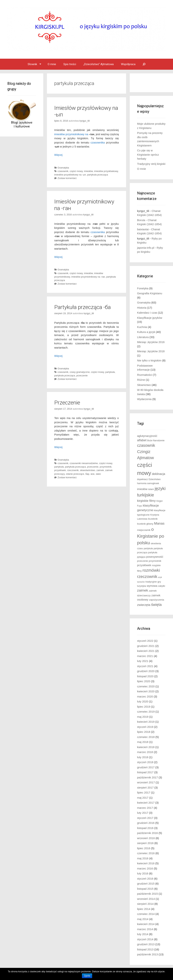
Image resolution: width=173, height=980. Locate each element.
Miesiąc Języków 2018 (151, 351)
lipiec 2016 (144, 848)
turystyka (142, 586)
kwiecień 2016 (146, 863)
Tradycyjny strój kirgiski (151, 164)
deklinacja (159, 474)
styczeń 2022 (145, 641)
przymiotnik (106, 467)
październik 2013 (147, 954)
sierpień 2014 (145, 904)
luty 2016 (143, 873)
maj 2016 (143, 858)
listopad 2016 (145, 828)
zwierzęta (144, 605)
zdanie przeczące (75, 474)
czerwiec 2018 (146, 737)
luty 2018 (143, 757)
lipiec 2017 (144, 792)
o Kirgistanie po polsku (151, 536)
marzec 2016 (145, 868)
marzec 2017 (145, 808)
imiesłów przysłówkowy (106, 171)
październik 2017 (147, 777)
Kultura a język (146, 332)
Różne (141, 380)
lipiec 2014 (144, 909)
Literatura (143, 337)
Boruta (141, 220)
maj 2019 (143, 717)
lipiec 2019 (144, 707)
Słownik (32, 64)
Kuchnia (142, 327)
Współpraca (128, 64)
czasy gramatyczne (80, 372)
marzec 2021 (145, 656)
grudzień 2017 (146, 767)
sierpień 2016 (145, 843)
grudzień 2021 (146, 646)
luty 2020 (143, 701)
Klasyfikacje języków (150, 318)
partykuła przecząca (98, 175)
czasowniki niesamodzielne (84, 463)
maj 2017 (143, 798)
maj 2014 (143, 919)
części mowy (76, 171)
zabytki (162, 586)
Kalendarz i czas (147, 313)
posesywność (155, 557)
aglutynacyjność (147, 436)
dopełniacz (142, 479)
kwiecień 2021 (146, 651)
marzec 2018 (145, 752)
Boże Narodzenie (156, 441)
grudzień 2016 (146, 823)
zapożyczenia (157, 600)
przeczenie (82, 376)
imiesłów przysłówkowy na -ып (70, 175)
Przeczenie (67, 403)
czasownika (98, 142)
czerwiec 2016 (146, 853)
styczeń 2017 (145, 818)
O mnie (52, 64)
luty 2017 (143, 813)
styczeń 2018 (145, 762)
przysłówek (60, 470)
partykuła (110, 372)
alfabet (142, 440)
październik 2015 (147, 894)
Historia (142, 308)
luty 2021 (143, 661)
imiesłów (88, 171)
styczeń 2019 (145, 727)
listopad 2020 (145, 676)
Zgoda (87, 976)
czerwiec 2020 (146, 686)
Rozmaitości (145, 375)
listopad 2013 (145, 949)
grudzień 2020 (146, 671)
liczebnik (153, 519)
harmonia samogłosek (148, 483)
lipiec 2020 (144, 681)
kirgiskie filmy (146, 501)
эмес (98, 474)
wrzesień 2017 (146, 782)
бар (87, 474)
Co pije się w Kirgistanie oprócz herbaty (148, 155)
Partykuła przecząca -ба (82, 307)
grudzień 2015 (146, 884)
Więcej (58, 155)
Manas (159, 523)
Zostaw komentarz (67, 178)
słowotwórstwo (88, 470)
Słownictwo (144, 385)
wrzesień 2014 (146, 899)
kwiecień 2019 (146, 722)
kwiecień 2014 (146, 924)
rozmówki (151, 570)
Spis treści (70, 64)
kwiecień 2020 (146, 691)
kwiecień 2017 (146, 803)
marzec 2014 (145, 929)
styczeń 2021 (145, 666)
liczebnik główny (145, 524)
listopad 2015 (145, 889)
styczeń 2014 (145, 939)
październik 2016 (147, 833)
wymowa (152, 586)
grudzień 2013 (146, 944)
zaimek (100, 470)
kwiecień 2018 (146, 747)
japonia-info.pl (146, 248)
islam (151, 489)
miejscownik (144, 530)
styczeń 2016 (145, 879)
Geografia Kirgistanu (150, 293)
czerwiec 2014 (146, 914)
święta (156, 605)
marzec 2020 (145, 696)
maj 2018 (143, 742)
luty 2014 (143, 934)
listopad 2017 (145, 772)
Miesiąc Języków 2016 (151, 342)
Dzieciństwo (155, 479)
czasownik (63, 171)
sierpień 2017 (145, 788)
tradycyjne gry (153, 582)
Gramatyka (63, 168)
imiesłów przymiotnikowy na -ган (88, 277)
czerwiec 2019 (146, 712)
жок (92, 474)
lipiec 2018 (144, 732)
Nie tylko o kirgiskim (149, 360)
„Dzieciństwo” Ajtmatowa (99, 64)
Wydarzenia (144, 399)
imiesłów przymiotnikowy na (71, 134)
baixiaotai (143, 229)
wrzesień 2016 (146, 838)
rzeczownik (73, 470)
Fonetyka (143, 288)
